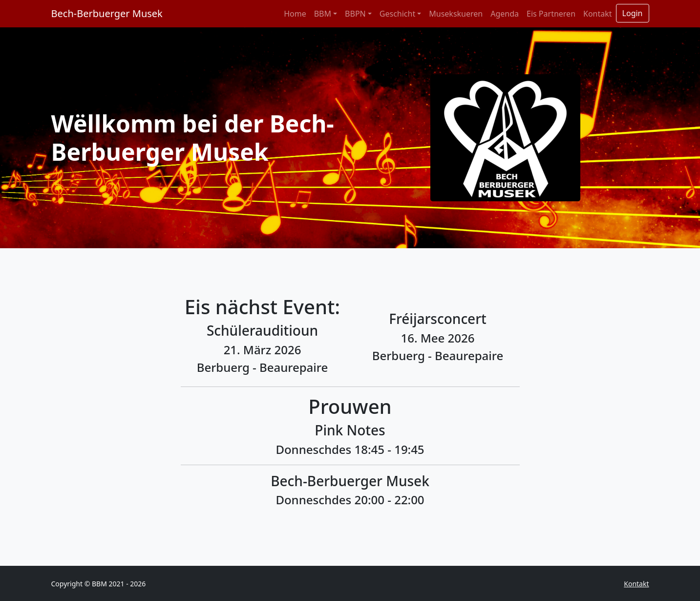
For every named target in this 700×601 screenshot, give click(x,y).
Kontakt (598, 14)
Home (295, 14)
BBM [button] (323, 14)
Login (633, 13)
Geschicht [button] (397, 14)
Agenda (505, 14)
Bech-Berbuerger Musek (107, 13)
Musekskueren (456, 14)
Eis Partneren (551, 14)
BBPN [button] (355, 14)
